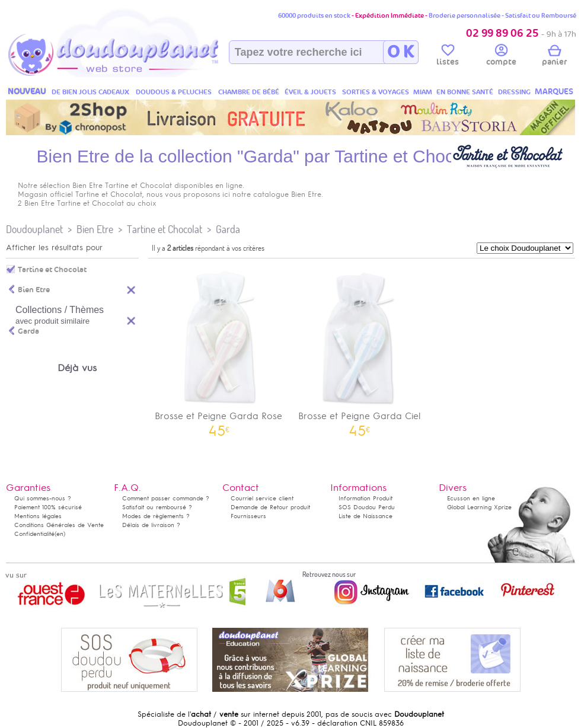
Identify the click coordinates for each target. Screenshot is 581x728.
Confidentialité (34, 534)
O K (400, 52)
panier (554, 57)
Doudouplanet (34, 229)
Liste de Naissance (365, 516)
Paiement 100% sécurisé (48, 507)
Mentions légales (38, 516)
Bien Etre (95, 229)
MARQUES (554, 92)
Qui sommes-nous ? (43, 498)
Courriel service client (262, 498)
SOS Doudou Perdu (367, 507)
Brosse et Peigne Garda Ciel (360, 349)
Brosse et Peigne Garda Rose (219, 349)
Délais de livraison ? (151, 525)
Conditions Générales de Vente (59, 525)
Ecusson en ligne (471, 498)
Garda (228, 229)
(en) (60, 534)
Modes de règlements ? (156, 516)
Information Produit (365, 498)
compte (501, 57)
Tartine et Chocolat (165, 229)
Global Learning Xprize (479, 507)
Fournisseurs (248, 516)
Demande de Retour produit (270, 507)
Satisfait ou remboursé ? (157, 507)
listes (448, 57)
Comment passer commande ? (166, 498)
